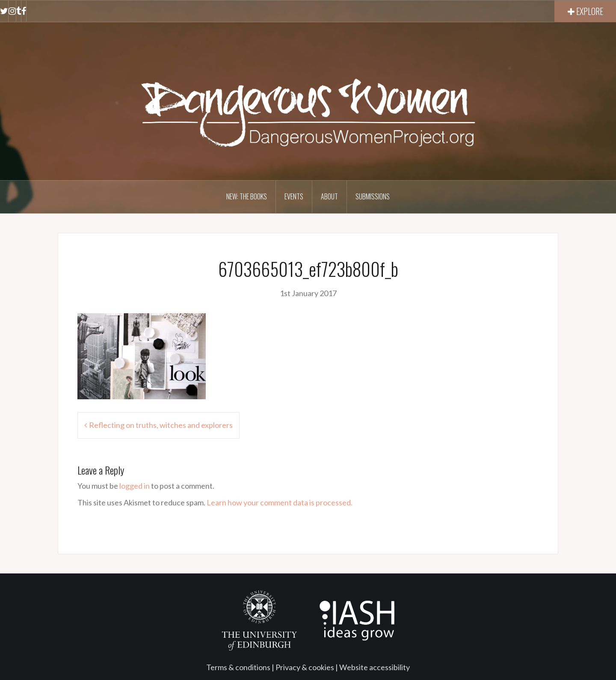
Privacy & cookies (305, 667)
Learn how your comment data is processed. (280, 502)
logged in (135, 486)
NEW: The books (247, 196)
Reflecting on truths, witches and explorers (161, 425)
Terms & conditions (238, 667)
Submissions (373, 196)
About (329, 196)
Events (294, 196)
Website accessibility (375, 667)
